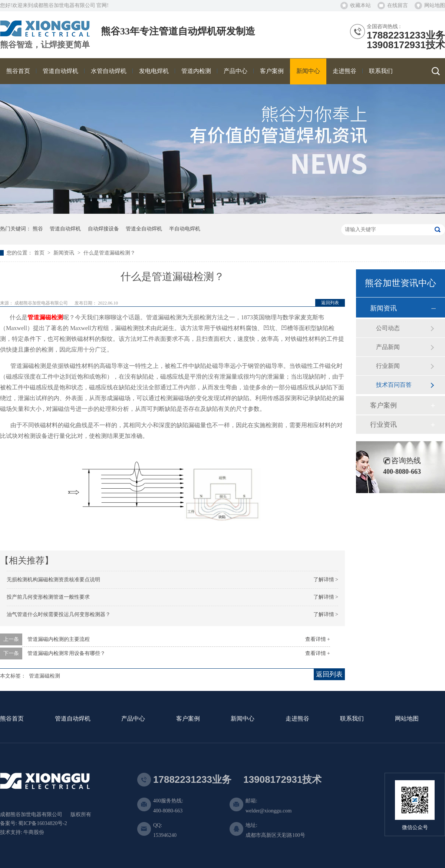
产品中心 (133, 719)
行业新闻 (388, 366)
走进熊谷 (297, 719)
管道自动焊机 (65, 229)
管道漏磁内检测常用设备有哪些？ (66, 653)
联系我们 (352, 719)
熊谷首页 (12, 719)
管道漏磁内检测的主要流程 (59, 639)
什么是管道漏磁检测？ (109, 253)
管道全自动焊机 (144, 229)
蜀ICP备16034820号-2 (42, 823)
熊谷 (38, 229)
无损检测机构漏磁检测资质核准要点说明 (53, 580)
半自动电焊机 (185, 229)
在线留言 (398, 5)
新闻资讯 (65, 253)
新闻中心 (243, 719)
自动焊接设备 (103, 229)
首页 (40, 253)
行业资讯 (383, 425)
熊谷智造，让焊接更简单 (45, 45)
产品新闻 (388, 347)
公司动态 (388, 328)
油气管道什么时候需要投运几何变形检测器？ (59, 614)
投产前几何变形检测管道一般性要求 (48, 597)
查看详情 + (318, 639)
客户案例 (383, 405)
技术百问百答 (394, 385)
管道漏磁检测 (44, 676)
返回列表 (330, 303)
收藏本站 (360, 5)
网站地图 (435, 5)
